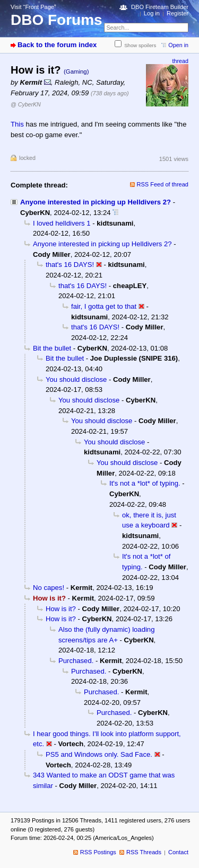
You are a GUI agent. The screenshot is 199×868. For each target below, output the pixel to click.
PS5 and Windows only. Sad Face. (99, 754)
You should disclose (76, 379)
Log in (152, 13)
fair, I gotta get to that (104, 306)
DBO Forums (57, 20)
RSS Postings (98, 852)
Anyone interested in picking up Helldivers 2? (96, 202)
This (17, 124)
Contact (178, 852)
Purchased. (76, 661)
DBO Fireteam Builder (160, 7)
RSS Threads (144, 852)
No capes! (49, 588)
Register (178, 13)
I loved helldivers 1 (62, 223)
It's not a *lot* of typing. (145, 483)
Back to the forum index (57, 45)
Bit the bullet (52, 348)
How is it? (61, 609)
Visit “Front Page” (33, 7)
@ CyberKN (26, 104)
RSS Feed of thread (163, 184)
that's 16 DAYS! (70, 265)
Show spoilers (140, 45)
